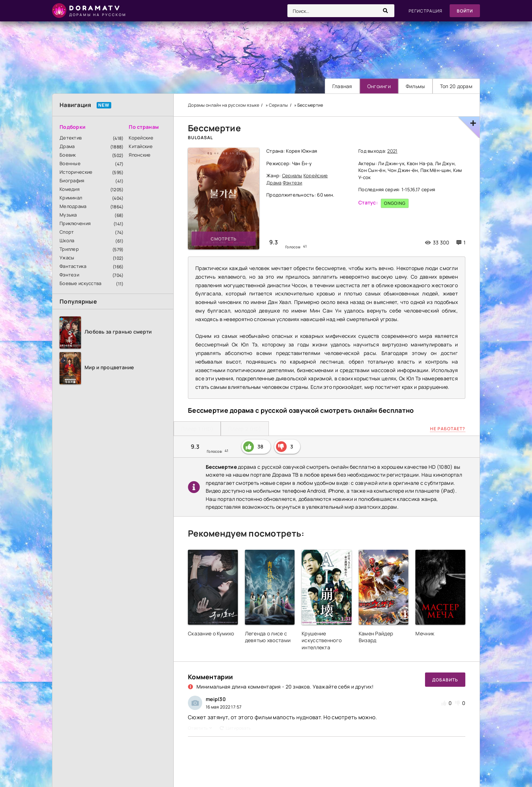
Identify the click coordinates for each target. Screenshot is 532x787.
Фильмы (415, 86)
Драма (67, 146)
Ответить (200, 728)
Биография (72, 181)
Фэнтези (69, 275)
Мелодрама (73, 206)
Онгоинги (379, 86)
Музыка (68, 215)
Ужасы (67, 258)
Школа (67, 240)
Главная (342, 86)
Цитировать (235, 728)
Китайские (141, 146)
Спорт (67, 232)
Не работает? (448, 429)
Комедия (70, 189)
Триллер (69, 249)
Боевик (68, 155)
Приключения (75, 223)
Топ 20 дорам (456, 86)
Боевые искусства (80, 283)
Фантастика (73, 266)
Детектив (71, 138)
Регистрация (426, 11)
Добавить (445, 680)
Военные (70, 163)
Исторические (76, 172)
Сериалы (292, 176)
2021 (392, 151)
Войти (465, 11)
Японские (140, 155)
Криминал (71, 198)
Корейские (141, 138)
